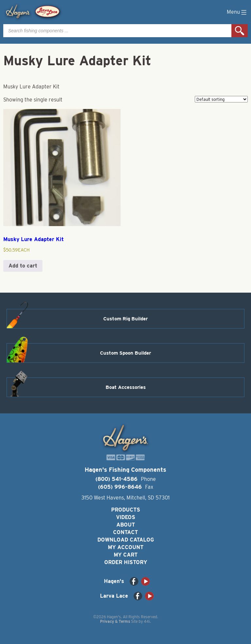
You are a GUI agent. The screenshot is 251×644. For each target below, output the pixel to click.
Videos (126, 517)
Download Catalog (126, 540)
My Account (126, 547)
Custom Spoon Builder (125, 353)
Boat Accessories (126, 387)
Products (126, 510)
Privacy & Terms (115, 621)
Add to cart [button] (23, 266)
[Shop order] (221, 99)
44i (147, 621)
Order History (126, 562)
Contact (125, 532)
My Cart (126, 555)
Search (240, 31)
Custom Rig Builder (125, 319)
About (126, 525)
